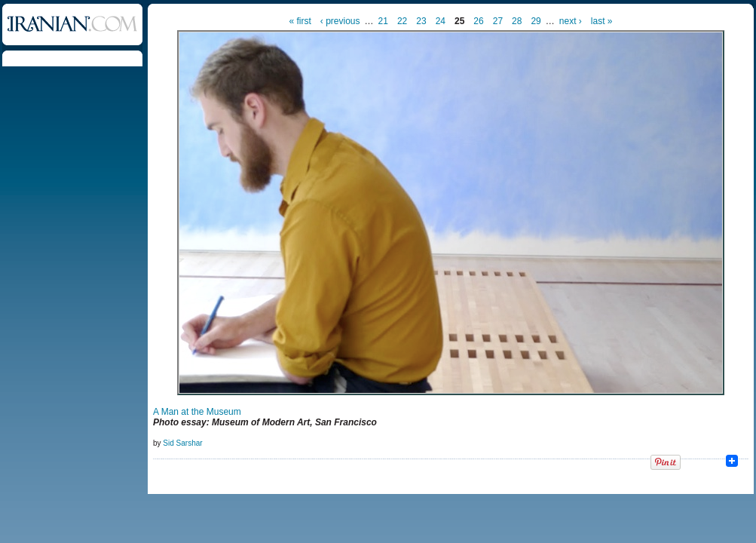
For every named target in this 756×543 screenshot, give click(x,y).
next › (571, 21)
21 (383, 21)
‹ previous (340, 21)
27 (498, 21)
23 (421, 21)
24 (441, 21)
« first (300, 21)
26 (478, 21)
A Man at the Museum (197, 412)
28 (517, 21)
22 (402, 21)
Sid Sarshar (182, 443)
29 (536, 21)
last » (602, 21)
